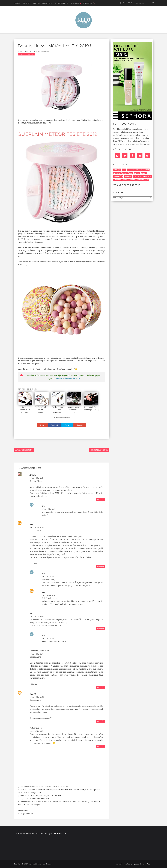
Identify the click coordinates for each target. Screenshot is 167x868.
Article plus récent (24, 450)
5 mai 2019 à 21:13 (36, 478)
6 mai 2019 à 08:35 (37, 617)
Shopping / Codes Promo (43, 3)
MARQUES (75, 3)
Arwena (33, 475)
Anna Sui (117, 180)
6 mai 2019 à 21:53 (48, 509)
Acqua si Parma (120, 173)
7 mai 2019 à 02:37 (49, 595)
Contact (26, 3)
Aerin (130, 173)
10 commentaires (43, 52)
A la (124, 170)
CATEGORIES (88, 3)
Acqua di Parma (142, 170)
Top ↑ (149, 864)
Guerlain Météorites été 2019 (67, 378)
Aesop (137, 173)
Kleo (21, 52)
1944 (115, 170)
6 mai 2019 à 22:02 (37, 697)
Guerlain (31, 54)
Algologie (137, 176)
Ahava (144, 173)
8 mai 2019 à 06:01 (37, 731)
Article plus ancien (99, 450)
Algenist (128, 176)
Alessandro (118, 176)
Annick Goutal (143, 180)
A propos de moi (139, 864)
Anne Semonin (129, 180)
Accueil (17, 3)
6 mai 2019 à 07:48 (37, 527)
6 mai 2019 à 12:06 (37, 654)
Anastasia (147, 176)
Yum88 (33, 694)
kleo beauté (32, 864)
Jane (31, 524)
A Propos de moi (62, 3)
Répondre (101, 499)
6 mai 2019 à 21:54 (49, 577)
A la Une (22, 54)
